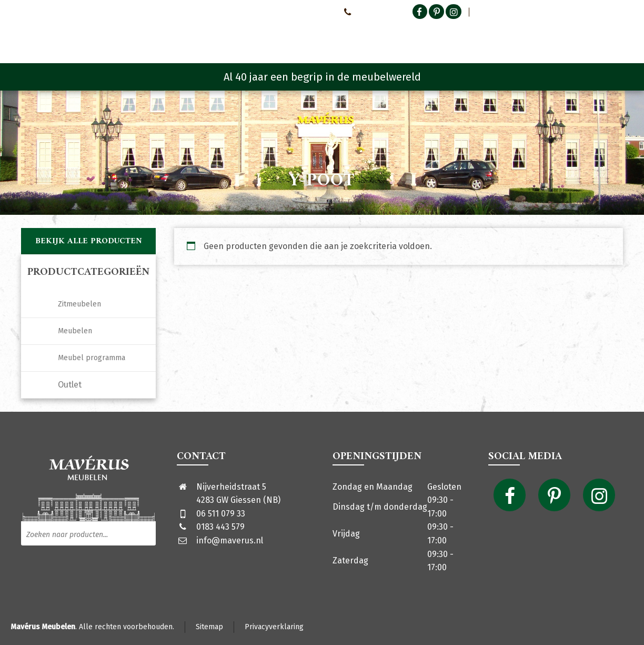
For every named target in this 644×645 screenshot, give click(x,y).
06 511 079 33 (221, 514)
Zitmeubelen (79, 304)
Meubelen (75, 331)
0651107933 (365, 12)
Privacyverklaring (274, 627)
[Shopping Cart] (616, 37)
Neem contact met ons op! (291, 12)
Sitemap (209, 627)
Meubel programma (92, 358)
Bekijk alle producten (89, 241)
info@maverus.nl (230, 540)
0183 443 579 (220, 527)
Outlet (70, 385)
